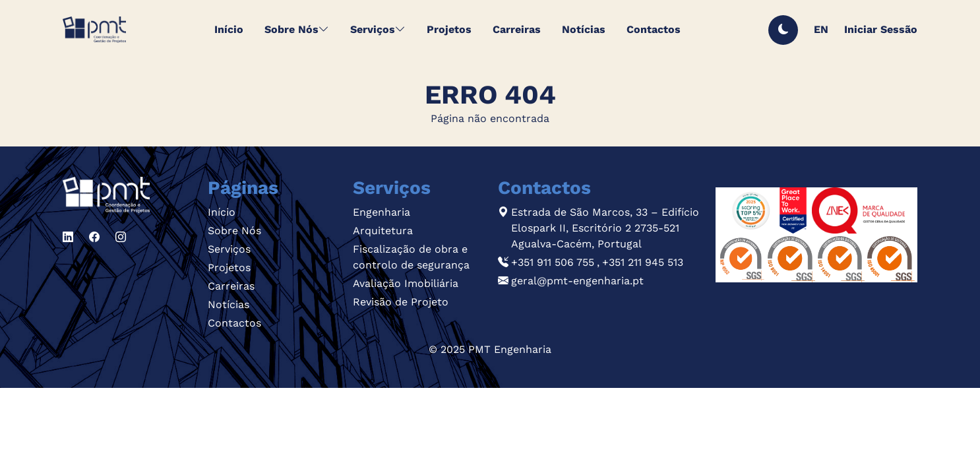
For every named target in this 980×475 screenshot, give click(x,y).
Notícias (229, 304)
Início (222, 212)
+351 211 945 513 (643, 262)
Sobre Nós (234, 231)
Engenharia (382, 212)
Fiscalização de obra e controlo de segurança (411, 257)
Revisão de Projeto (401, 302)
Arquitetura (383, 231)
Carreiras (231, 286)
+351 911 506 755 (553, 262)
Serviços (229, 249)
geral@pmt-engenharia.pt (577, 281)
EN (821, 29)
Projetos (229, 268)
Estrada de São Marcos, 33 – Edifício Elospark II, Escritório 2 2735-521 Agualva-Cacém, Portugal (605, 228)
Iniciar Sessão (881, 29)
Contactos (234, 323)
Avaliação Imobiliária (406, 283)
